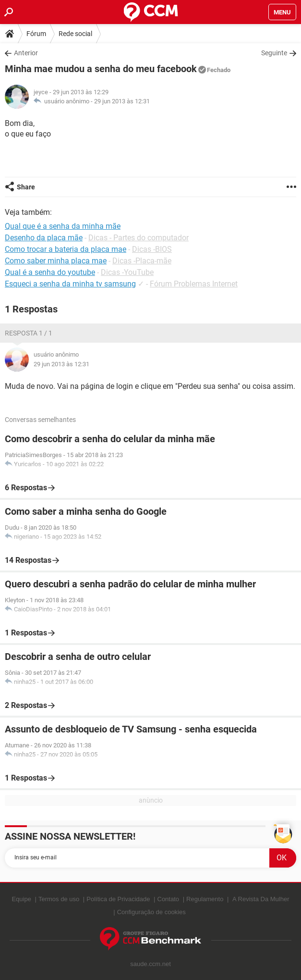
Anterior (26, 53)
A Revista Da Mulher (261, 899)
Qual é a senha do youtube (50, 272)
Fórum (36, 34)
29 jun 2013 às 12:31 (122, 101)
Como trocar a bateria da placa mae (66, 249)
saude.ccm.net (150, 964)
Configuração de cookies (151, 912)
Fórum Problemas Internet (194, 284)
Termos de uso (59, 899)
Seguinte (274, 53)
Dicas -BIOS (152, 249)
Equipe (21, 899)
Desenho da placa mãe (44, 238)
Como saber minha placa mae (56, 261)
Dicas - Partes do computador (138, 238)
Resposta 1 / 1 (29, 333)
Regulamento (205, 899)
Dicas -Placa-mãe (142, 261)
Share (26, 187)
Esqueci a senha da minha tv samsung (70, 284)
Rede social (75, 34)
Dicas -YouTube (127, 272)
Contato (169, 899)
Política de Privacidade (118, 899)
